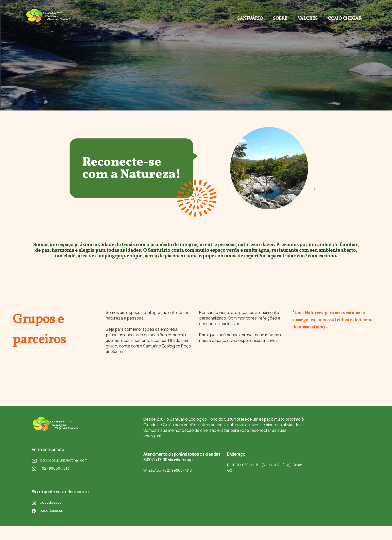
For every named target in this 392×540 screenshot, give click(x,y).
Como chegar (345, 19)
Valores (308, 19)
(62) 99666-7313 (50, 470)
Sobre (280, 19)
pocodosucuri (48, 504)
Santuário (250, 19)
